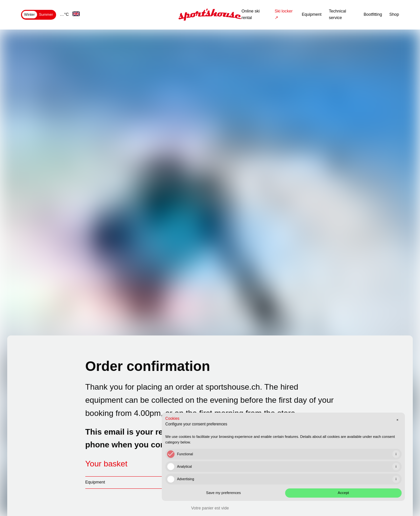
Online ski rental (251, 14)
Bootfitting (373, 14)
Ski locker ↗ (284, 14)
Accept (365, 486)
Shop (394, 14)
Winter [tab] (30, 14)
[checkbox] (276, 447)
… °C (64, 14)
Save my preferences (301, 486)
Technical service (337, 14)
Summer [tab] (46, 14)
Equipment (312, 14)
